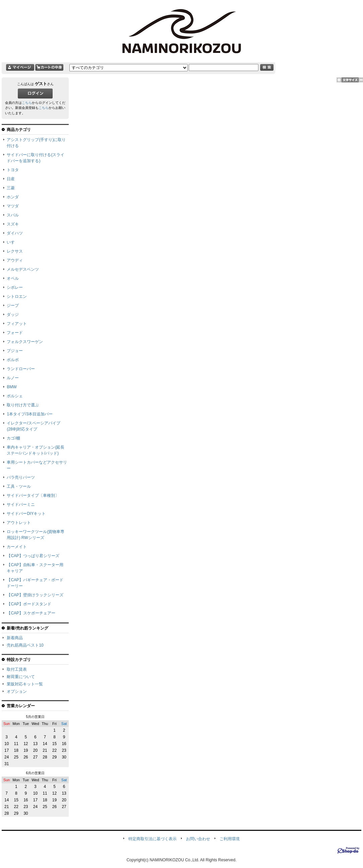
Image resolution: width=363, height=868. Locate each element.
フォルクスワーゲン (25, 342)
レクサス (15, 251)
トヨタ (13, 170)
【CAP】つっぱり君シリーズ (33, 556)
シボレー (15, 287)
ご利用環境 (230, 839)
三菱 (11, 188)
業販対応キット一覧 (25, 684)
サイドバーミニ (21, 505)
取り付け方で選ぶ (23, 405)
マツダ (13, 206)
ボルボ (13, 360)
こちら (27, 103)
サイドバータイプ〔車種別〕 (33, 495)
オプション (17, 691)
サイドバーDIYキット (26, 514)
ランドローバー (21, 369)
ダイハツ (15, 233)
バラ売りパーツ (21, 477)
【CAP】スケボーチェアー (31, 613)
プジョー (15, 351)
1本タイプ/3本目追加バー (30, 414)
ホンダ (13, 197)
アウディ (15, 260)
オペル (13, 278)
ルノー (13, 378)
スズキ (13, 224)
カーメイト (17, 547)
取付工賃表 (17, 669)
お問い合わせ (198, 839)
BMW (12, 387)
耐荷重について (21, 677)
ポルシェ (15, 396)
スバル (13, 215)
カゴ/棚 (13, 438)
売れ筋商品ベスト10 (25, 645)
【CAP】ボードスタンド (29, 604)
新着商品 (15, 638)
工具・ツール (19, 486)
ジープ (13, 306)
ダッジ (13, 315)
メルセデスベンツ (23, 269)
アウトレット (19, 523)
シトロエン (17, 296)
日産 (11, 179)
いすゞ (13, 242)
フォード (15, 333)
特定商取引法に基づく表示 (153, 839)
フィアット (17, 324)
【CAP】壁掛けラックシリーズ (35, 595)
